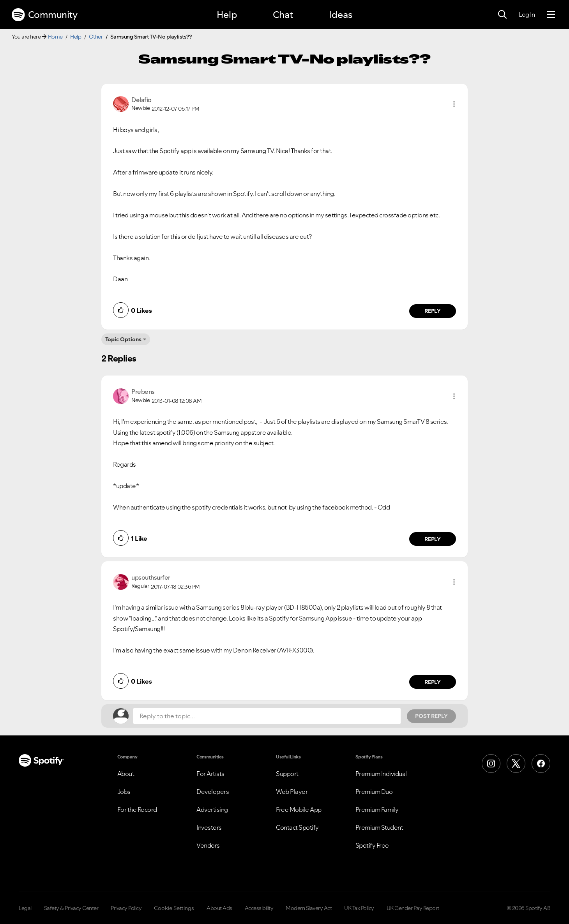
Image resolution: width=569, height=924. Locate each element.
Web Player (292, 792)
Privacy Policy (126, 908)
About (126, 774)
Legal (25, 908)
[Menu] (551, 15)
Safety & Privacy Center (71, 908)
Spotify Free (372, 845)
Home (55, 37)
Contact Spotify (297, 827)
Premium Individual (381, 774)
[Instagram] (491, 764)
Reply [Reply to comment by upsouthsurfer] (433, 682)
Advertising (212, 809)
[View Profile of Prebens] (143, 391)
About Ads (219, 908)
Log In (527, 14)
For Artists (210, 774)
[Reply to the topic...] (267, 716)
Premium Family (377, 809)
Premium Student (379, 827)
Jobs (124, 792)
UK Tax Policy (359, 908)
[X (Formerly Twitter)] (516, 764)
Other (96, 37)
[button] (454, 104)
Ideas (341, 15)
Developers (213, 792)
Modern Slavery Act (309, 908)
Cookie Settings (174, 908)
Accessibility (259, 908)
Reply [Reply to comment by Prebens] (433, 539)
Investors (209, 827)
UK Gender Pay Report (413, 908)
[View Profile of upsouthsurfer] (151, 577)
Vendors (208, 845)
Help (227, 15)
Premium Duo (374, 792)
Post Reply (431, 716)
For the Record (137, 809)
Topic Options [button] (123, 339)
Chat (283, 15)
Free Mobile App (299, 809)
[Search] (502, 15)
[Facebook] (541, 764)
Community (44, 15)
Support (287, 774)
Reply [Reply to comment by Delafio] (433, 311)
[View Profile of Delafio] (141, 100)
